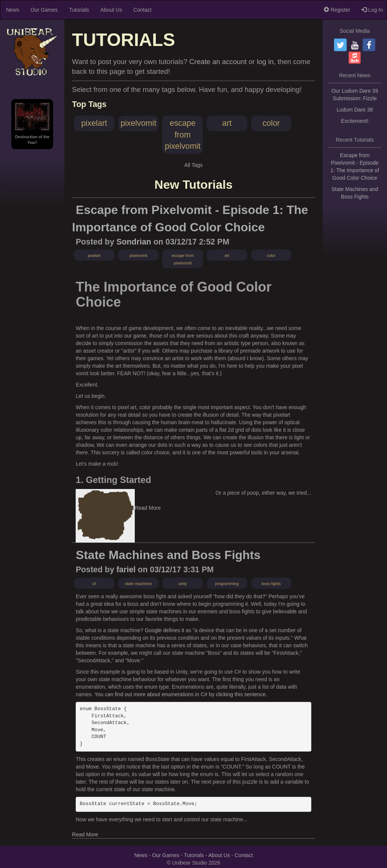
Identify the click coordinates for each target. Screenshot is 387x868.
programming (227, 584)
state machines (139, 584)
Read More (148, 508)
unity (183, 584)
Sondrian (134, 242)
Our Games (44, 10)
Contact (142, 10)
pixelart (94, 123)
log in (265, 62)
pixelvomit (138, 123)
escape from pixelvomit (183, 135)
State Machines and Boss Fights (168, 555)
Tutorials (79, 10)
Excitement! (355, 121)
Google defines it (164, 630)
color (271, 123)
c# (94, 584)
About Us (111, 10)
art (227, 123)
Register (337, 10)
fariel (126, 570)
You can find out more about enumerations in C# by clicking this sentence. (181, 694)
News (13, 10)
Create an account (218, 62)
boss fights (271, 584)
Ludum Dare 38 (355, 110)
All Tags (194, 165)
